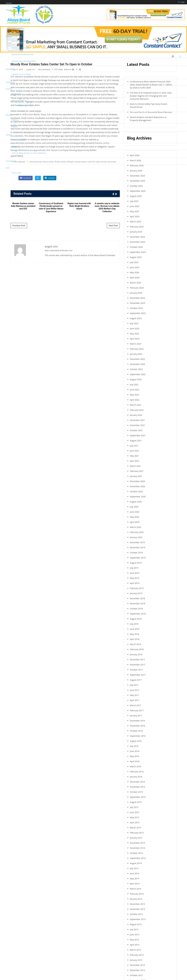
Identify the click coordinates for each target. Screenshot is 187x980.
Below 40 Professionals (23, 54)
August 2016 (136, 741)
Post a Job (16, 173)
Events (9, 89)
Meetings (16, 94)
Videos (15, 127)
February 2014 (137, 894)
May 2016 (135, 756)
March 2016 (136, 766)
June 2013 (135, 935)
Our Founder (18, 15)
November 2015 (138, 787)
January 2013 (136, 960)
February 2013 (137, 955)
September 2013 (138, 919)
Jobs (8, 168)
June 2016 (135, 751)
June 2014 (135, 873)
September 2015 (138, 797)
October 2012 (136, 975)
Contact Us (11, 161)
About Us (10, 10)
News (8, 135)
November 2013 (138, 909)
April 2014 (135, 884)
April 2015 (135, 822)
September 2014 (138, 858)
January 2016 (136, 777)
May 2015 (135, 817)
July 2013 (134, 929)
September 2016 (138, 736)
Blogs (14, 146)
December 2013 (137, 904)
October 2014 (136, 853)
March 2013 (136, 950)
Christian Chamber (21, 48)
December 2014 (137, 843)
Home (9, 3)
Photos (15, 120)
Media (9, 115)
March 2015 (136, 828)
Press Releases (19, 140)
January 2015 (136, 838)
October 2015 (136, 792)
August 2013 (136, 924)
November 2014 (138, 848)
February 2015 (137, 833)
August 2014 (136, 863)
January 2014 (136, 899)
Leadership (17, 21)
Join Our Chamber (20, 41)
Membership (12, 36)
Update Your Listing (21, 74)
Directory (10, 69)
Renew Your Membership (24, 61)
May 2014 (135, 879)
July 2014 (134, 868)
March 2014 (136, 889)
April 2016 (135, 761)
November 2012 (138, 970)
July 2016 (134, 746)
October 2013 (136, 914)
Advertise (10, 82)
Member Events (19, 100)
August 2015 (136, 802)
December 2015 (137, 782)
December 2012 (137, 965)
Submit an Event (25, 105)
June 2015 (135, 812)
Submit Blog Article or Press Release (29, 153)
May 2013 (135, 940)
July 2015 (134, 807)
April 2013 (135, 945)
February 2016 (137, 772)
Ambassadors (18, 28)
